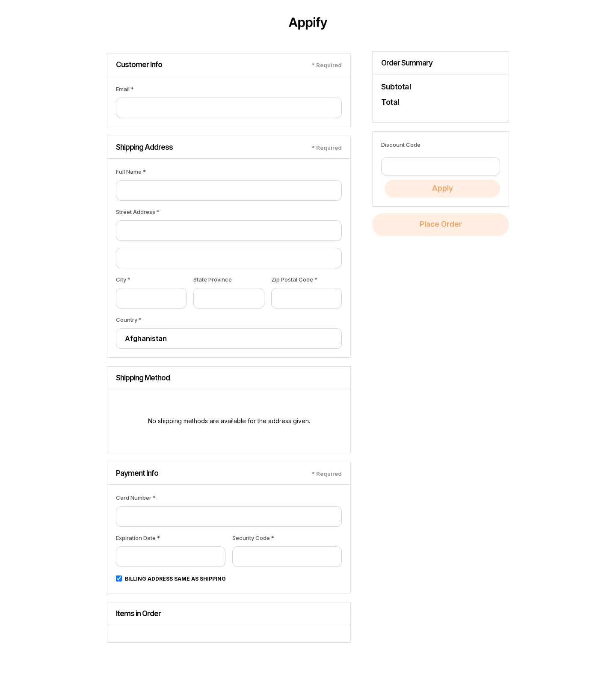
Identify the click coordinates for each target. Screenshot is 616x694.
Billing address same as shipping (175, 579)
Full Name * (131, 172)
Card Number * (136, 498)
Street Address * (138, 212)
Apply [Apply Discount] (443, 188)
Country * (129, 320)
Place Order (441, 224)
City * (123, 279)
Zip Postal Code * (294, 279)
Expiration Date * (138, 538)
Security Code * (253, 538)
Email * (125, 89)
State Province (213, 279)
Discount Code (401, 145)
